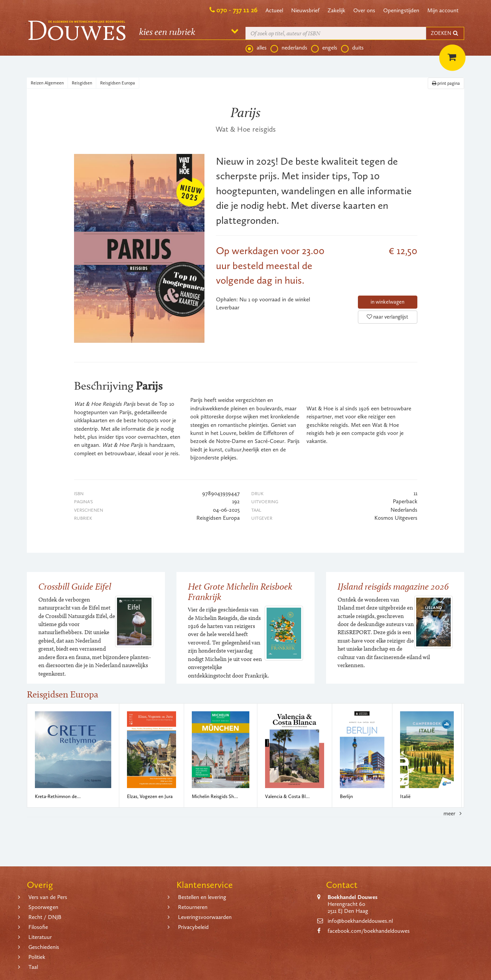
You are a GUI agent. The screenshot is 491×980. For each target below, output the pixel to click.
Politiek (37, 957)
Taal (33, 967)
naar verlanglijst (387, 317)
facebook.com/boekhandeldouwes (369, 931)
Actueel (274, 10)
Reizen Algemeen (47, 83)
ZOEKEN (445, 33)
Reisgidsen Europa (118, 83)
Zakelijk (336, 10)
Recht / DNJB (45, 917)
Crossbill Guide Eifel (75, 586)
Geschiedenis (44, 947)
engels (324, 48)
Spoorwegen (43, 907)
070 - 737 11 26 (237, 10)
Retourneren (193, 907)
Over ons (364, 10)
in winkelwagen (387, 302)
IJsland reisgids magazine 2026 (393, 586)
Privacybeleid (193, 927)
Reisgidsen (82, 83)
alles (256, 48)
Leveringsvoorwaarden (205, 917)
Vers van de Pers (48, 897)
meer (454, 813)
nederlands (289, 48)
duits (352, 48)
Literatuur (40, 937)
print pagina (446, 83)
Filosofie (38, 927)
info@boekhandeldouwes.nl (360, 921)
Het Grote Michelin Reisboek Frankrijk (240, 591)
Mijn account (443, 10)
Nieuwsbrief (305, 10)
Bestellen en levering (202, 897)
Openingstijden (401, 10)
